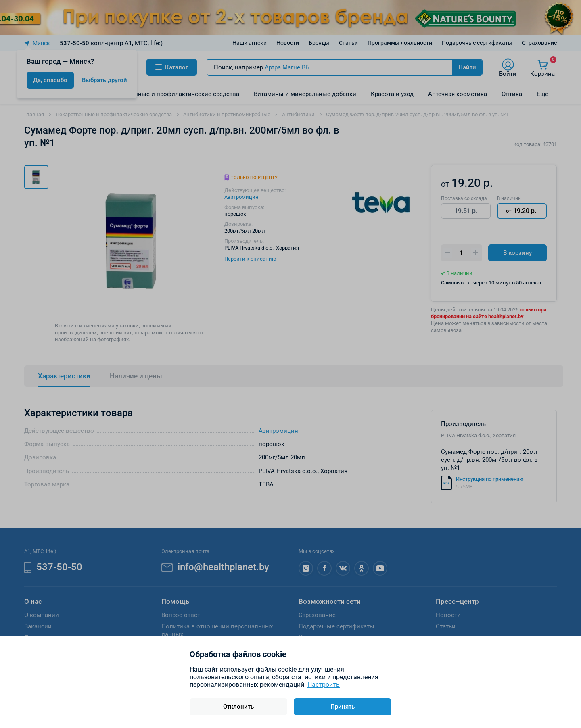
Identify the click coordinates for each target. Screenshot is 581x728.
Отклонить (238, 707)
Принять (343, 707)
